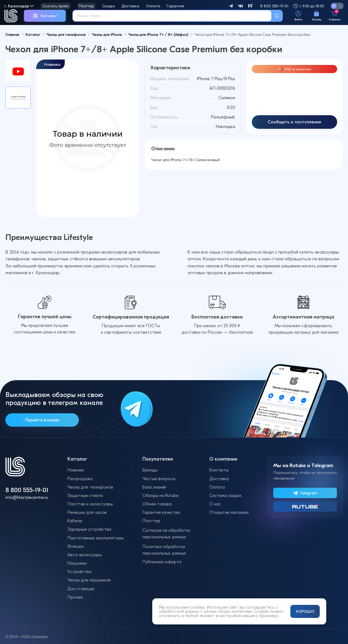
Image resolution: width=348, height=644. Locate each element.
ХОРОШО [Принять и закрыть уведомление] (305, 611)
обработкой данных (179, 611)
